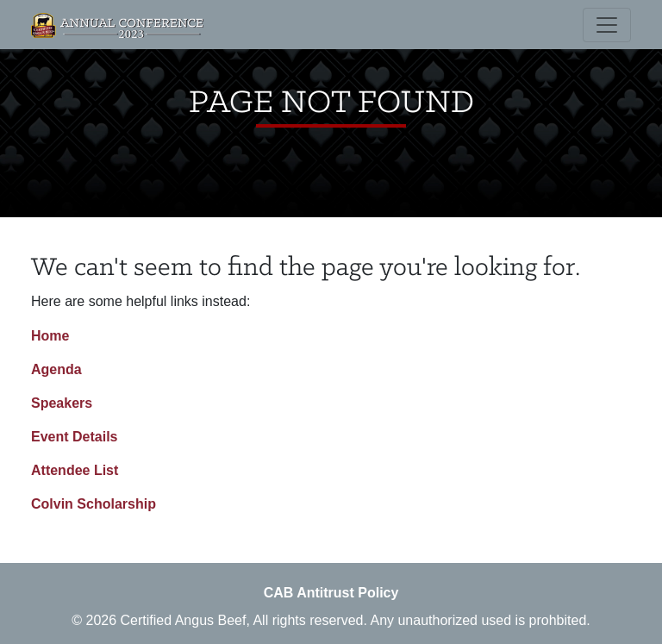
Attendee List (75, 470)
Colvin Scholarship (94, 504)
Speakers (62, 403)
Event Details (74, 437)
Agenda (56, 369)
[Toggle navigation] (607, 25)
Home (50, 336)
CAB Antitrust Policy (331, 593)
